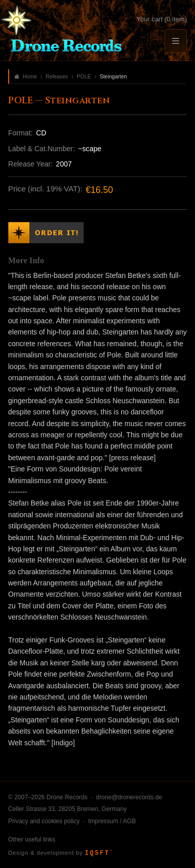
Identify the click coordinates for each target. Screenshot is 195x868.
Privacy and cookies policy (44, 821)
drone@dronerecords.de (129, 797)
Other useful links (32, 839)
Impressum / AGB (112, 821)
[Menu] (176, 41)
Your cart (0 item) (162, 19)
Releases (57, 76)
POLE (84, 76)
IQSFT (98, 853)
